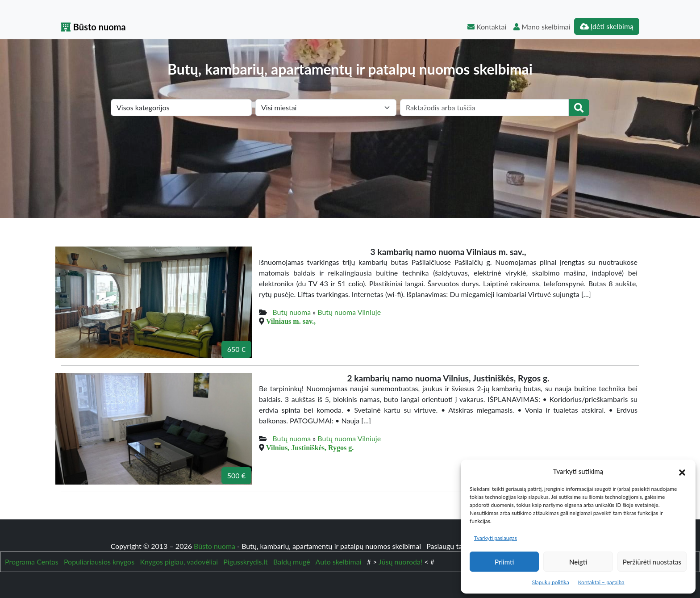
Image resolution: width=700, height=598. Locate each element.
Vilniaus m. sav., (291, 321)
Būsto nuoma (93, 27)
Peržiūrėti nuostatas (652, 562)
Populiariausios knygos (99, 562)
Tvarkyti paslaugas (496, 538)
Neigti (578, 562)
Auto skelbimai (339, 562)
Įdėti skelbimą (607, 26)
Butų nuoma (292, 312)
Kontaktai (487, 27)
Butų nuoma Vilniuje (349, 312)
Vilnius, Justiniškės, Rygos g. (310, 447)
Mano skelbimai (542, 27)
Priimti (504, 562)
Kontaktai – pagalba (601, 582)
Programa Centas (32, 562)
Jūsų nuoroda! (400, 562)
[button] (682, 471)
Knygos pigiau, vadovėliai (179, 562)
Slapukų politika (550, 582)
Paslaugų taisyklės (455, 546)
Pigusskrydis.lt (246, 562)
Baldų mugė (292, 562)
